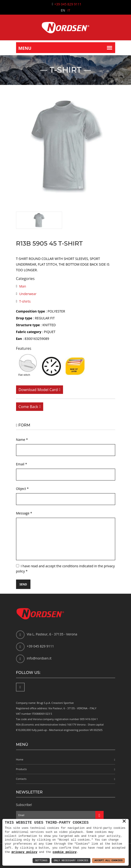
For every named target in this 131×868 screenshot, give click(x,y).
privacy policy (24, 852)
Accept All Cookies (108, 861)
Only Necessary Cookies (71, 861)
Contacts (21, 779)
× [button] (124, 821)
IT (69, 10)
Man (23, 286)
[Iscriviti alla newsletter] (99, 815)
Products (21, 769)
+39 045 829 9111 (68, 4)
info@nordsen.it (39, 658)
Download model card (38, 390)
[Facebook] (20, 687)
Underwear (28, 294)
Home (20, 759)
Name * (22, 440)
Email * (22, 464)
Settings (41, 861)
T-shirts (25, 301)
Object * (22, 489)
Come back (28, 407)
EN (63, 10)
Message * (24, 513)
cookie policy (65, 852)
